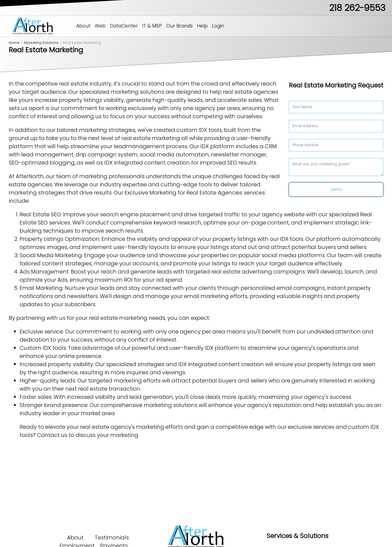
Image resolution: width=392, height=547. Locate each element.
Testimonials (112, 537)
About (83, 26)
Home (14, 43)
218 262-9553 (357, 8)
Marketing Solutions (41, 43)
